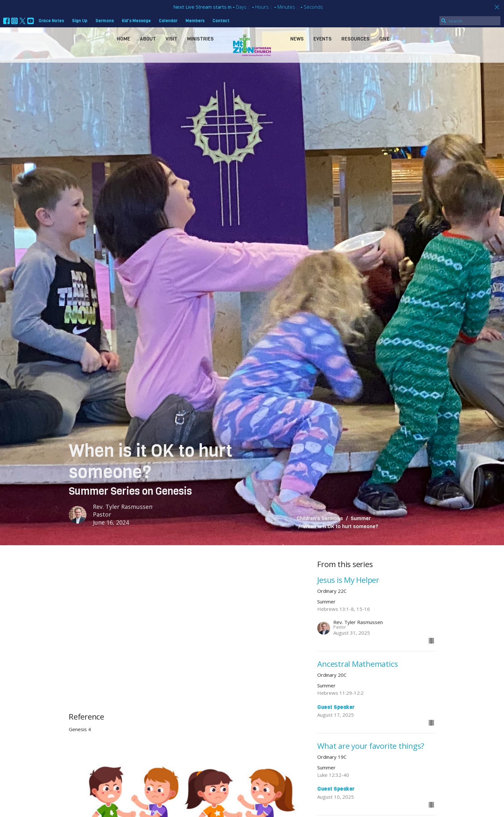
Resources (355, 39)
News (297, 39)
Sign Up (80, 21)
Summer (361, 518)
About (148, 39)
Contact (221, 21)
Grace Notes (51, 21)
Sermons (105, 21)
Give (384, 39)
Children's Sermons (320, 518)
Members (195, 21)
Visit (171, 39)
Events (323, 39)
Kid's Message (136, 21)
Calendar (168, 21)
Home (124, 39)
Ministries (200, 39)
